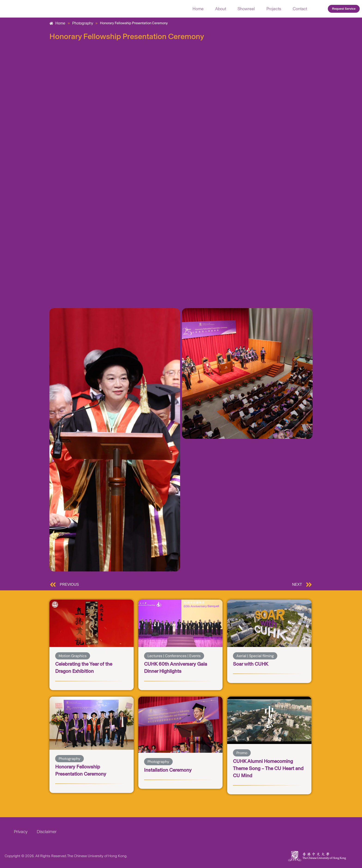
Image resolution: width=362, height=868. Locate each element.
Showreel (246, 9)
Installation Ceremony (170, 770)
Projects (274, 9)
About (221, 9)
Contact (300, 9)
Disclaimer (47, 832)
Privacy (21, 832)
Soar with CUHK (252, 664)
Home (198, 9)
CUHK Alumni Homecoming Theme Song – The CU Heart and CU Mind (267, 768)
